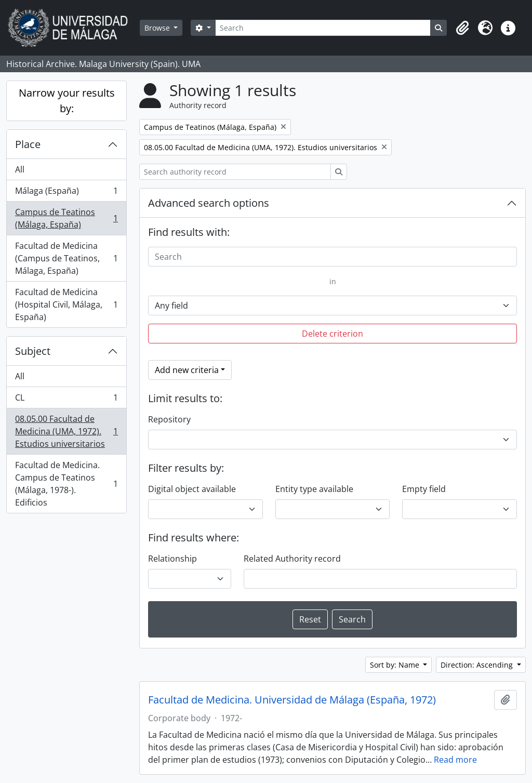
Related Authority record (292, 559)
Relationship (172, 559)
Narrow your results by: (67, 101)
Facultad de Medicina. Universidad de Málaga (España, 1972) (292, 700)
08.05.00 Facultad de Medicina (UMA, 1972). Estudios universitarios (66, 431)
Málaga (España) (66, 193)
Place (28, 144)
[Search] (323, 28)
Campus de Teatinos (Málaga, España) (66, 218)
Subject (33, 351)
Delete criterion (332, 334)
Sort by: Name (396, 665)
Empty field (424, 489)
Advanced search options (209, 203)
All (20, 169)
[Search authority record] (235, 172)
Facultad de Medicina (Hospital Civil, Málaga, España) (66, 304)
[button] (462, 28)
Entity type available (314, 489)
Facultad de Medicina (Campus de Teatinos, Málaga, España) (66, 258)
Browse (158, 28)
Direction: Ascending (478, 665)
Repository (169, 419)
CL (66, 400)
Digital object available (192, 489)
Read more (455, 760)
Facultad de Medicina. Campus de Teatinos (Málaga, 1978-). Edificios (66, 484)
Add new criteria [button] (187, 370)
